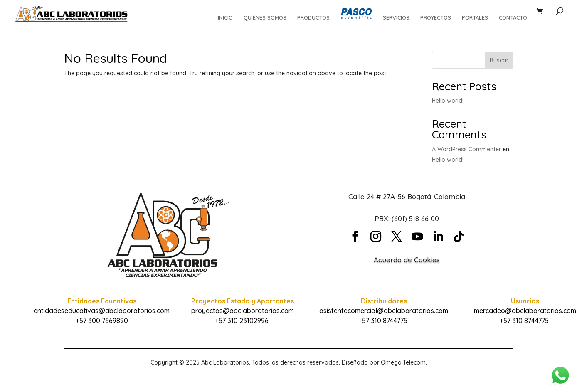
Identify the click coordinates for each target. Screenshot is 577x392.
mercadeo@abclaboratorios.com (525, 311)
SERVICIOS (396, 18)
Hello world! (448, 101)
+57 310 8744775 (383, 321)
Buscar (499, 60)
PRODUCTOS (313, 18)
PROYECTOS (436, 18)
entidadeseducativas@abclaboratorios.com (102, 311)
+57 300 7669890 (102, 321)
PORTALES (475, 18)
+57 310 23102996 (242, 321)
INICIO (225, 18)
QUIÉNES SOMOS (265, 18)
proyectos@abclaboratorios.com (243, 311)
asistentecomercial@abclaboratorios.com (384, 311)
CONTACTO (513, 18)
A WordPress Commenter (466, 149)
